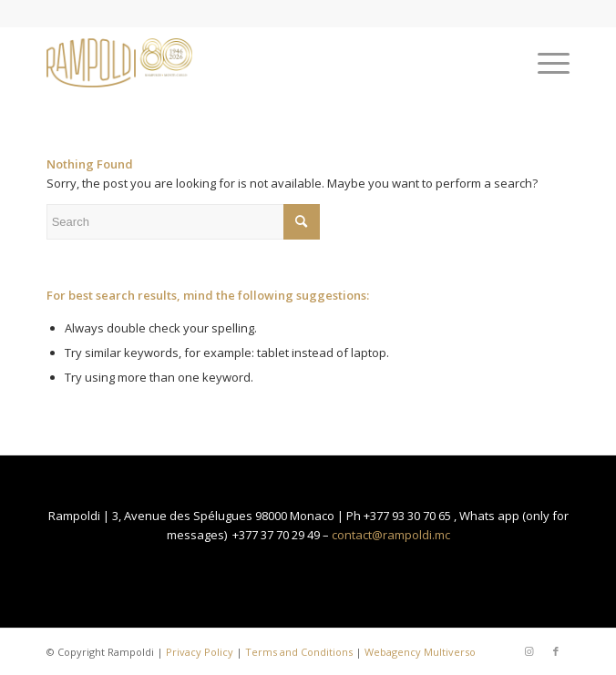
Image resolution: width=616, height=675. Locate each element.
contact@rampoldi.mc (391, 535)
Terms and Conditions (299, 652)
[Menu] (544, 63)
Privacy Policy (200, 652)
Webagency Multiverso (420, 652)
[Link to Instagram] (529, 651)
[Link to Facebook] (556, 651)
